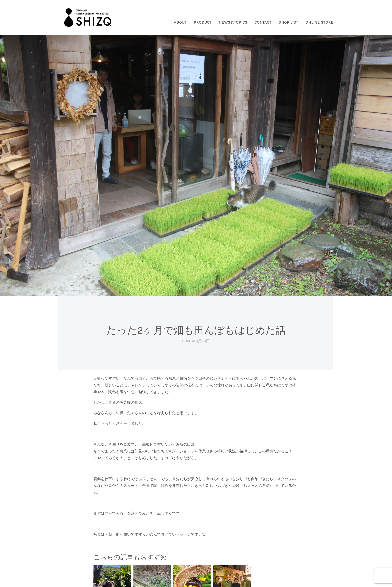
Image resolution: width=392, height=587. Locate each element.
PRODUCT (203, 22)
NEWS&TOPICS (233, 22)
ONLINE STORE (319, 22)
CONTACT (263, 22)
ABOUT (180, 22)
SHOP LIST (288, 22)
